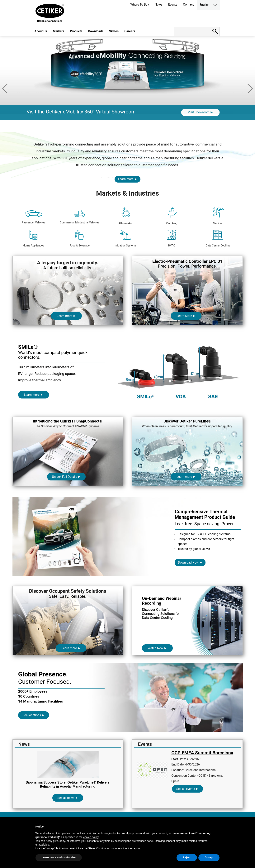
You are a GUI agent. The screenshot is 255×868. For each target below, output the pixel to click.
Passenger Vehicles (33, 217)
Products (76, 31)
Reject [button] (187, 857)
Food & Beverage (80, 238)
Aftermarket (125, 216)
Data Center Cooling (218, 238)
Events (173, 5)
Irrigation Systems (126, 238)
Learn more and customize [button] (59, 857)
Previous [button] (5, 89)
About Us (41, 31)
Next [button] (250, 89)
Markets (58, 31)
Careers (130, 31)
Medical (218, 216)
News (158, 5)
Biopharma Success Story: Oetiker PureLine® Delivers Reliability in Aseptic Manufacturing (68, 784)
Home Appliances (33, 238)
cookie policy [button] (91, 837)
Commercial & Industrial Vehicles (80, 217)
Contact (188, 5)
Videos (114, 31)
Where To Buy (140, 5)
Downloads (96, 31)
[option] (127, 84)
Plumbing (172, 216)
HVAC (172, 238)
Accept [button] (209, 857)
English (205, 5)
